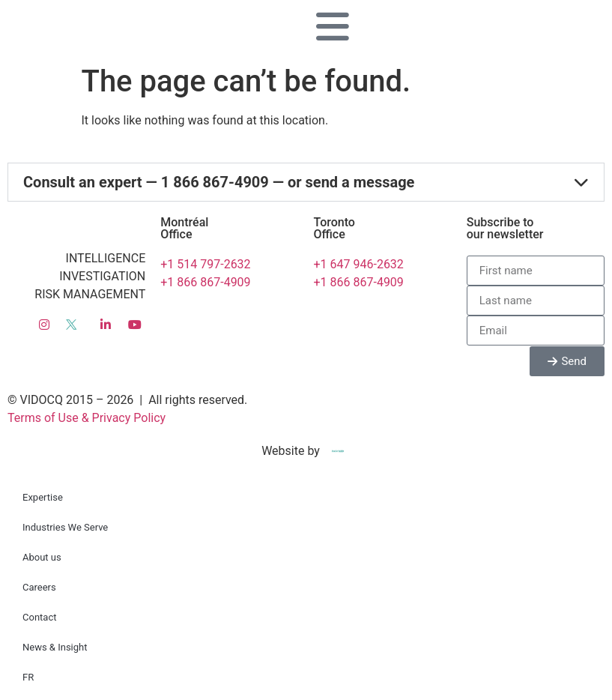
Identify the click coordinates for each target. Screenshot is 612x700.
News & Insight (55, 647)
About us (42, 557)
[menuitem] (306, 678)
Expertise (43, 497)
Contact (39, 617)
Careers (39, 587)
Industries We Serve (65, 527)
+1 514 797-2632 (205, 264)
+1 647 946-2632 (359, 264)
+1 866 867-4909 (205, 282)
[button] (306, 182)
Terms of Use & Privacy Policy (87, 418)
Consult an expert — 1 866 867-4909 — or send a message (219, 182)
